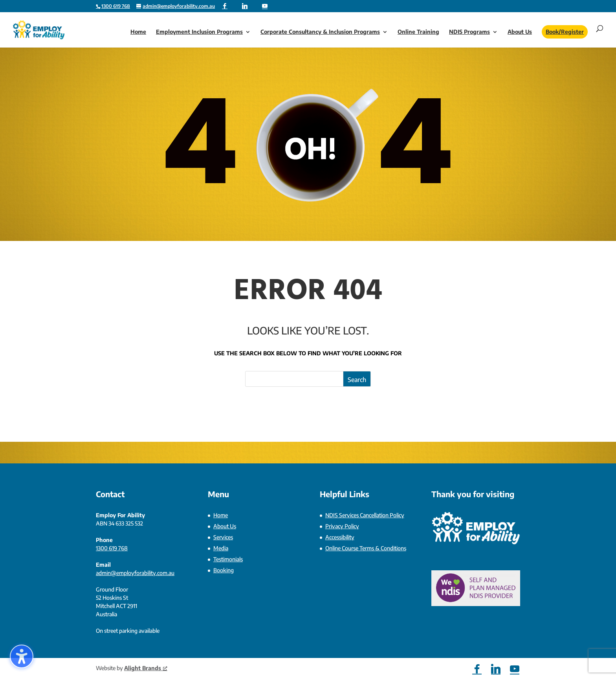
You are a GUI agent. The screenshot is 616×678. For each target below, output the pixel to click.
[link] (115, 6)
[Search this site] (308, 379)
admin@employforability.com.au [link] (135, 573)
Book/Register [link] (565, 32)
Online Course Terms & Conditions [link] (366, 548)
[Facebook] (225, 6)
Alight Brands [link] (146, 668)
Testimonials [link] (228, 559)
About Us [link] (520, 32)
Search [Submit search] (357, 380)
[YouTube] (265, 6)
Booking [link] (224, 570)
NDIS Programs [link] (469, 32)
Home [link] (138, 32)
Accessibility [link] (340, 537)
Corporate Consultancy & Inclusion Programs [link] (320, 32)
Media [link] (221, 548)
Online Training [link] (418, 32)
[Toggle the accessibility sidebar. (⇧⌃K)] (22, 656)
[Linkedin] (245, 6)
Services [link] (223, 537)
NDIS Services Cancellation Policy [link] (365, 515)
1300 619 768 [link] (112, 548)
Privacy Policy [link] (342, 526)
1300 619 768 (116, 6)
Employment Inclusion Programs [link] (199, 32)
